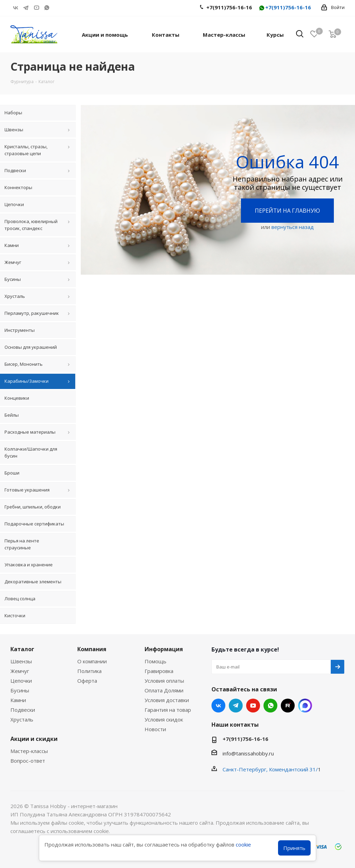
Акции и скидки (34, 739)
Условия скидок (164, 719)
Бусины (20, 690)
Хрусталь (22, 719)
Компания (92, 649)
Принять (294, 848)
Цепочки (21, 681)
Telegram (26, 8)
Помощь (155, 661)
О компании (92, 661)
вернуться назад (293, 227)
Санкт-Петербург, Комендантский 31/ (270, 769)
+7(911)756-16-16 (285, 8)
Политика (89, 671)
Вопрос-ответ (28, 761)
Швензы (21, 661)
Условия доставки (167, 700)
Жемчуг (20, 671)
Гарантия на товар (168, 710)
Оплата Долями (164, 690)
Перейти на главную (287, 211)
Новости (155, 729)
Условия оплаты (164, 681)
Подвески (23, 710)
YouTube (36, 8)
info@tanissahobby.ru (248, 753)
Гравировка (159, 671)
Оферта (87, 681)
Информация (164, 649)
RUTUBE (57, 8)
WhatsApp (47, 8)
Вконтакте (16, 8)
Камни (18, 700)
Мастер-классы (29, 751)
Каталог (22, 649)
